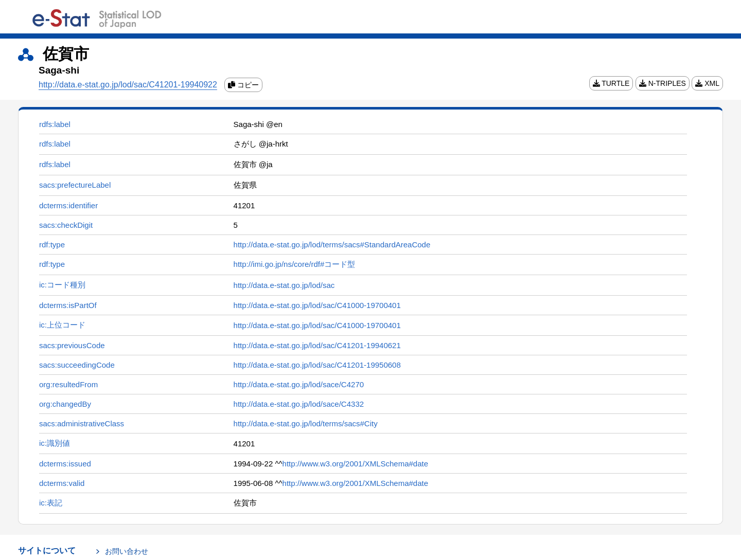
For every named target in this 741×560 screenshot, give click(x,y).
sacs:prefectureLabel (75, 185)
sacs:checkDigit (66, 225)
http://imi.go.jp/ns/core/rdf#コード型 (295, 264)
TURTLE (611, 83)
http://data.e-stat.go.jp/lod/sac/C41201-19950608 (317, 365)
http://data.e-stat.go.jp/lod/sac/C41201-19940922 (128, 85)
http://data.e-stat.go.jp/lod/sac (284, 285)
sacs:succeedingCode (77, 365)
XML (707, 83)
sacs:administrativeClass (82, 423)
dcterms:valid (62, 483)
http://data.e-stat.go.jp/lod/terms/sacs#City (306, 423)
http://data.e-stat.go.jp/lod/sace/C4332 (299, 404)
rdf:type (52, 245)
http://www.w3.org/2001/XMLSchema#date (356, 464)
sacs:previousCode (72, 345)
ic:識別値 (55, 443)
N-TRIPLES (663, 83)
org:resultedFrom (68, 384)
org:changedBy (65, 404)
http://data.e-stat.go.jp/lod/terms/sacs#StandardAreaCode (332, 245)
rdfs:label (55, 124)
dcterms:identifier (68, 205)
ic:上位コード (62, 325)
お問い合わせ (127, 551)
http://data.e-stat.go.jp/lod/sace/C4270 (299, 384)
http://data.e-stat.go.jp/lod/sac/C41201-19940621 (317, 345)
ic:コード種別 (62, 285)
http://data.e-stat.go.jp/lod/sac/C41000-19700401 (317, 305)
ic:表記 (51, 503)
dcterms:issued (65, 464)
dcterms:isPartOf (68, 305)
